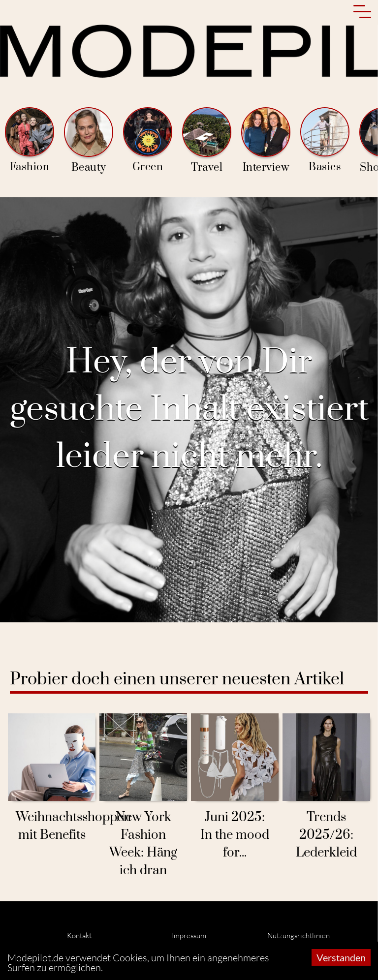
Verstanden (341, 957)
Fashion (30, 140)
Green (148, 140)
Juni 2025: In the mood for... (235, 835)
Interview (266, 140)
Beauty (89, 140)
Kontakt (79, 935)
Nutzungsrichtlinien (299, 935)
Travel (207, 140)
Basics (325, 140)
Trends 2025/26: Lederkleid (326, 835)
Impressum (189, 935)
